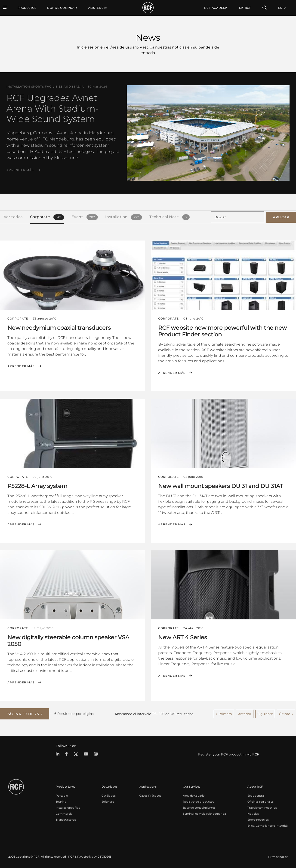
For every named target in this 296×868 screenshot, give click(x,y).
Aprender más (20, 170)
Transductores (66, 819)
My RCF (245, 8)
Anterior (245, 713)
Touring (61, 801)
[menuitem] (62, 8)
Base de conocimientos (199, 807)
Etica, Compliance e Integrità (268, 825)
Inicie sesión (88, 47)
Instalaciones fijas (68, 807)
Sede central (256, 795)
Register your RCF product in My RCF (229, 754)
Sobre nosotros (258, 819)
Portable (62, 795)
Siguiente (265, 713)
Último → (286, 713)
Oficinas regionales (261, 801)
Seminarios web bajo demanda (204, 813)
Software (108, 801)
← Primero (224, 713)
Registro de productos (199, 801)
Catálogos (109, 795)
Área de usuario (194, 795)
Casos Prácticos (150, 795)
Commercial (64, 813)
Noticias (253, 813)
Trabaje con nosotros (262, 807)
